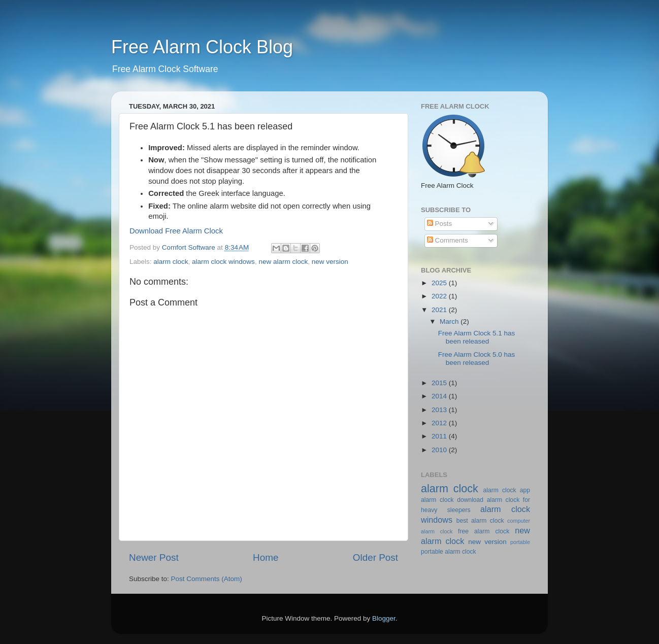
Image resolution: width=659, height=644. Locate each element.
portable (520, 542)
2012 (440, 423)
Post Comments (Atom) (207, 579)
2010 (440, 450)
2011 (440, 436)
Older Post (375, 557)
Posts (440, 224)
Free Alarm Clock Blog (202, 47)
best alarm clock (480, 521)
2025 (440, 283)
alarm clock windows (223, 262)
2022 (440, 296)
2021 (440, 310)
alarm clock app (507, 490)
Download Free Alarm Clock (176, 231)
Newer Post (154, 557)
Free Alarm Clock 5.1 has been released (477, 337)
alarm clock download (452, 500)
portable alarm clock (449, 552)
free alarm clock (484, 531)
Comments (448, 240)
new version (330, 262)
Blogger (384, 618)
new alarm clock (283, 262)
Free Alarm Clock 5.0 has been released (477, 359)
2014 (440, 396)
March (450, 321)
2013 (440, 410)
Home (266, 557)
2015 (440, 383)
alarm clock (171, 262)
